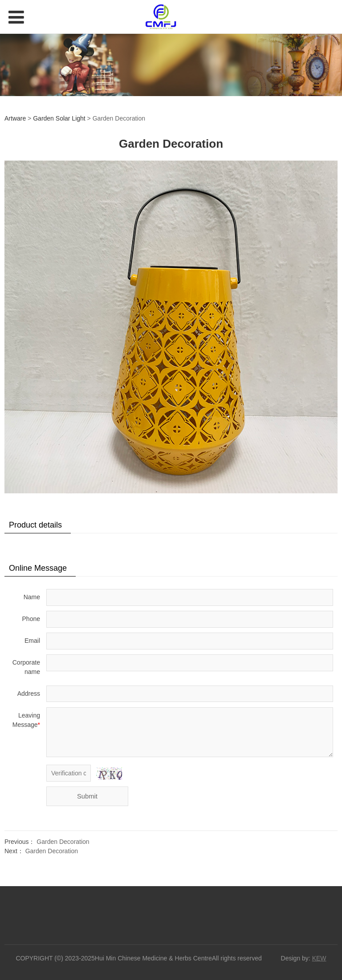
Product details (35, 525)
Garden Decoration (63, 842)
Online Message (38, 568)
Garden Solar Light (59, 118)
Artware (15, 118)
